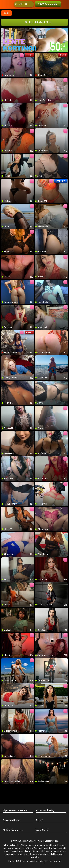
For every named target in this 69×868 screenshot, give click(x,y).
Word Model (42, 830)
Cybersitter (34, 857)
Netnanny (58, 854)
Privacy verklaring (45, 810)
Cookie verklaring (11, 820)
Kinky (6, 13)
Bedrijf (39, 820)
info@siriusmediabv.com (50, 861)
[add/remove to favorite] (4, 55)
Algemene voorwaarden (15, 810)
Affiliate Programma (13, 830)
